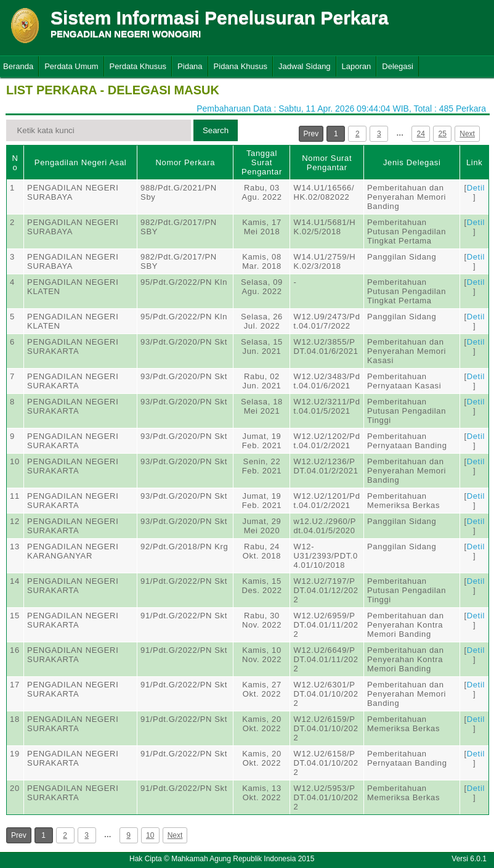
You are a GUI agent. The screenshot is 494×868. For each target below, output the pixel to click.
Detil (476, 188)
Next (467, 134)
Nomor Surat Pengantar (327, 163)
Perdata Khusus (138, 66)
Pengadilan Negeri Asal (80, 162)
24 (421, 134)
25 (443, 134)
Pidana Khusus (241, 66)
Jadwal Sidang (305, 66)
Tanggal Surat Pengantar (262, 162)
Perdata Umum (71, 66)
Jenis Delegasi (412, 162)
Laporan (357, 66)
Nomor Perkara (185, 162)
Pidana (190, 66)
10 (150, 835)
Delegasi (398, 66)
